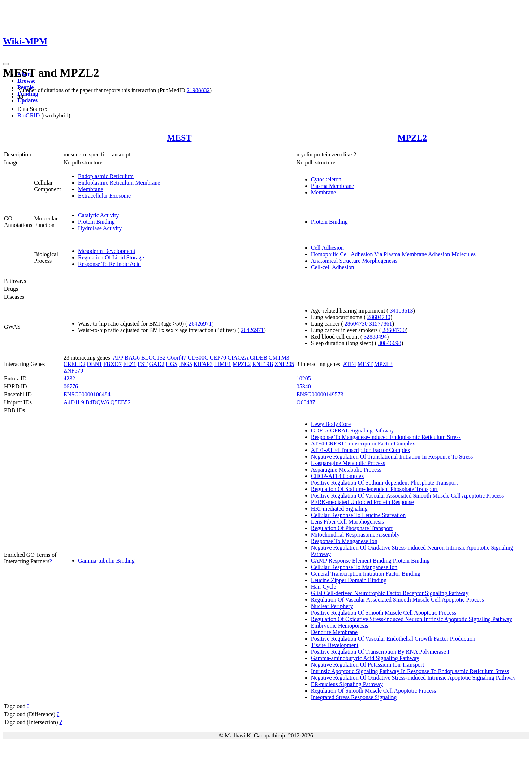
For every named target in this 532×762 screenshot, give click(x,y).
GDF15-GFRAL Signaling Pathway (352, 430)
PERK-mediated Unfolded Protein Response (362, 502)
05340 (304, 386)
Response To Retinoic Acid (109, 264)
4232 (69, 378)
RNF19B (263, 364)
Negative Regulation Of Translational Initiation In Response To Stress (392, 457)
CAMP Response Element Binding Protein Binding (370, 561)
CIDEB (259, 358)
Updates (27, 100)
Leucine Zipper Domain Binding (349, 580)
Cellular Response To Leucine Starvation (358, 515)
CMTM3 (279, 358)
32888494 (375, 337)
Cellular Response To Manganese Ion (354, 567)
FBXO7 (113, 364)
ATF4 (349, 364)
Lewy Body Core (331, 424)
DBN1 (94, 364)
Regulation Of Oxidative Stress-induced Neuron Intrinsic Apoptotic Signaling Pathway (412, 619)
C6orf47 (177, 358)
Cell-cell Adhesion (333, 267)
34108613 (401, 311)
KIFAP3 (203, 364)
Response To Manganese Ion (344, 541)
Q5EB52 (121, 402)
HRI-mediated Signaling (339, 509)
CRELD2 (74, 364)
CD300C (198, 358)
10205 (304, 378)
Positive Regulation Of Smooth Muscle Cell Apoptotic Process (384, 613)
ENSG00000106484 (87, 394)
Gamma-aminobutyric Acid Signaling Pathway (365, 658)
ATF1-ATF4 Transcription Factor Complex (361, 450)
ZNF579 (73, 371)
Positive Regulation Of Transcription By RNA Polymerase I (380, 652)
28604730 (379, 317)
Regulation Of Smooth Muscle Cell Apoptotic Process (374, 691)
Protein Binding (96, 222)
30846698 (390, 343)
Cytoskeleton (326, 179)
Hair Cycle (324, 587)
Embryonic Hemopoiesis (340, 626)
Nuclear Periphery (332, 606)
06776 (71, 386)
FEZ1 (130, 364)
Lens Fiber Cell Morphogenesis (347, 522)
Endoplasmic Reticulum (106, 176)
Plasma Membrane (333, 186)
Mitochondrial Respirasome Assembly (355, 535)
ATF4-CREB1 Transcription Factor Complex (363, 444)
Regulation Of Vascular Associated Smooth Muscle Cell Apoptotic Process (397, 600)
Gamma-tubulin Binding (106, 561)
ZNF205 (284, 364)
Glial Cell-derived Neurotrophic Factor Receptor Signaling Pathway (390, 593)
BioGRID (29, 115)
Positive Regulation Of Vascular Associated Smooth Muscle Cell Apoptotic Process (407, 496)
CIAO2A (238, 358)
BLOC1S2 (153, 358)
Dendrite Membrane (334, 632)
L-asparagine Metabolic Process (348, 463)
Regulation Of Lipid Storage (111, 257)
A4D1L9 (74, 402)
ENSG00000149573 (320, 394)
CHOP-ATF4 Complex (338, 476)
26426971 (200, 324)
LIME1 (223, 364)
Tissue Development (335, 645)
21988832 (198, 90)
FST (142, 364)
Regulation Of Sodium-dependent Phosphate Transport (374, 489)
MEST (179, 138)
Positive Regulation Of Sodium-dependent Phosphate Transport (384, 483)
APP (118, 358)
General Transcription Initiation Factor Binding (366, 574)
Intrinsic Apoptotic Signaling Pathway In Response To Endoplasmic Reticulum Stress (410, 671)
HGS (172, 364)
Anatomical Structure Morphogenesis (354, 261)
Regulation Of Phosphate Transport (352, 528)
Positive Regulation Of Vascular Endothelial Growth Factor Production (393, 639)
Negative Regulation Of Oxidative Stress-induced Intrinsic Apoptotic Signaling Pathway (413, 678)
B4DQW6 (97, 402)
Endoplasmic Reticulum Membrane (119, 183)
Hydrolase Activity (100, 228)
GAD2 (157, 364)
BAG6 (132, 358)
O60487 (306, 402)
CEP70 (218, 358)
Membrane (90, 189)
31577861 (381, 324)
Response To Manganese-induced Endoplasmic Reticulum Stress (386, 437)
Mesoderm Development (107, 251)
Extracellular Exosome (104, 196)
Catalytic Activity (98, 215)
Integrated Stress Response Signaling (354, 697)
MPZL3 (383, 364)
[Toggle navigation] (6, 64)
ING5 (185, 364)
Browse (26, 81)
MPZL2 (412, 138)
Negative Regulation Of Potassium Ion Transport (367, 665)
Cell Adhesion (327, 248)
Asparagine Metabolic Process (346, 470)
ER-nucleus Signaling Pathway (347, 684)
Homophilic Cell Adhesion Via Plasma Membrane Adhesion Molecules (393, 254)
